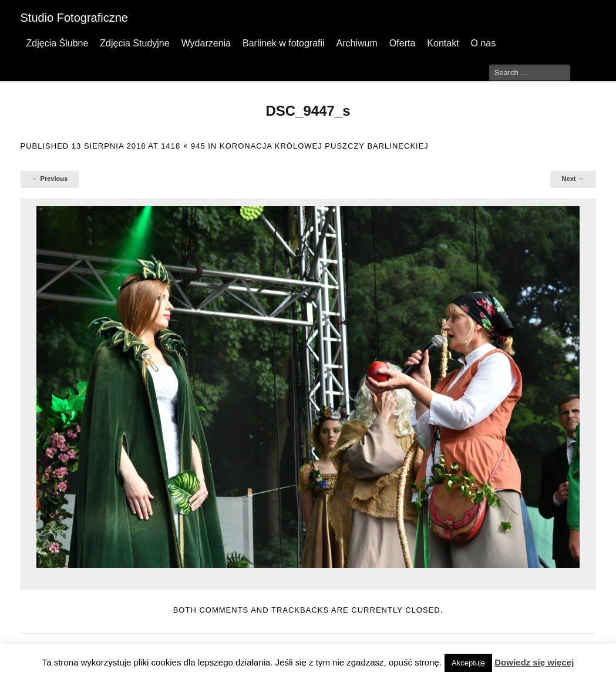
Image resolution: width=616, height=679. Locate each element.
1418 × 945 (183, 146)
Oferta (402, 43)
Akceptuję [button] (468, 663)
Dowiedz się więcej (534, 662)
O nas (484, 43)
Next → (573, 179)
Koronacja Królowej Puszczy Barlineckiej (324, 146)
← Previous (50, 179)
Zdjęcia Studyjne (134, 43)
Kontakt (443, 43)
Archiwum (357, 43)
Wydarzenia (206, 43)
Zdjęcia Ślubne (58, 43)
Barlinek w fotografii (284, 43)
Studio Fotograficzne (74, 18)
